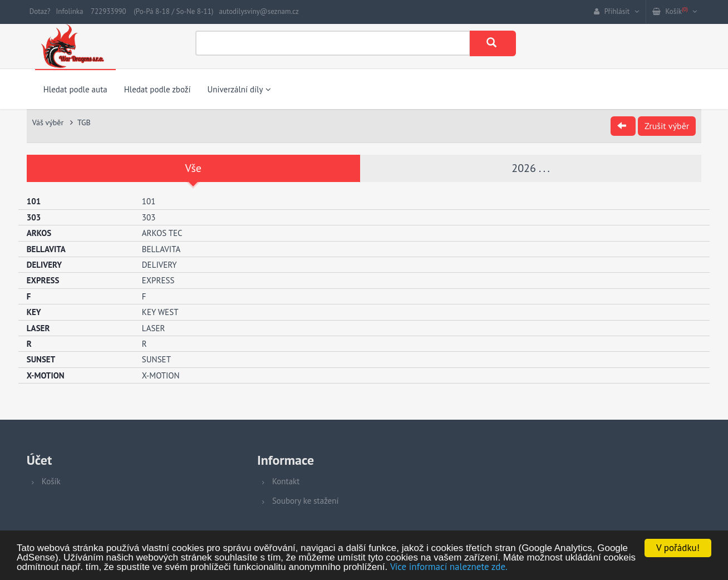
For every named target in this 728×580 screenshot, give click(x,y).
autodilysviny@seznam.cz (259, 11)
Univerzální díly (239, 89)
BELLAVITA (161, 249)
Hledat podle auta (75, 89)
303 (149, 217)
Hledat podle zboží (158, 89)
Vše (193, 168)
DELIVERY (159, 265)
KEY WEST (160, 312)
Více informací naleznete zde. (449, 567)
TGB (84, 122)
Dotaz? (40, 11)
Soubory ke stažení (306, 501)
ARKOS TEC (162, 233)
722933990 (109, 11)
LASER (154, 328)
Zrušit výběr (667, 126)
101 (149, 201)
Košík (51, 481)
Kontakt (286, 481)
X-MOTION (161, 375)
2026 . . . (531, 168)
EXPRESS (158, 280)
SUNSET (156, 359)
